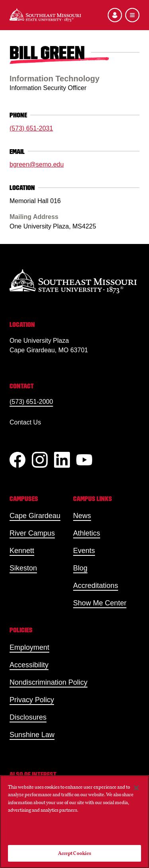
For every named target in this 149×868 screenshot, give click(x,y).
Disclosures (28, 717)
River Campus (32, 533)
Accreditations (96, 586)
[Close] (136, 788)
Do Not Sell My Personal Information (75, 831)
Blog (80, 568)
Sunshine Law (32, 735)
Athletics (87, 533)
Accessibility (29, 665)
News (82, 516)
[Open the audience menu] (115, 15)
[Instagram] (40, 460)
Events (84, 551)
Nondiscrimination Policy (48, 682)
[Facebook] (17, 460)
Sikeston (23, 568)
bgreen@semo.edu (37, 164)
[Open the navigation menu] (132, 15)
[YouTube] (84, 460)
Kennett (22, 551)
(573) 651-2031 (31, 128)
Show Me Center (100, 603)
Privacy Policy (32, 700)
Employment (29, 647)
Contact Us (25, 422)
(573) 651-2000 (31, 402)
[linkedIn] (62, 460)
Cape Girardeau (35, 516)
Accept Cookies (75, 853)
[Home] (45, 15)
